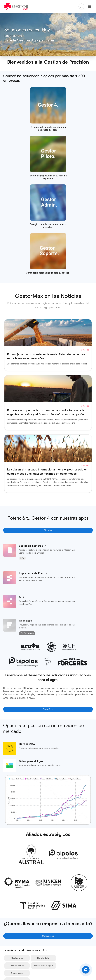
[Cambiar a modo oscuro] (81, 6)
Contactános (48, 936)
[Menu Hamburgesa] (90, 6)
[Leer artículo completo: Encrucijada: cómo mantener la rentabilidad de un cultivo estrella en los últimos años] (48, 345)
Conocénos (48, 709)
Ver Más (48, 530)
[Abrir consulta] (86, 970)
